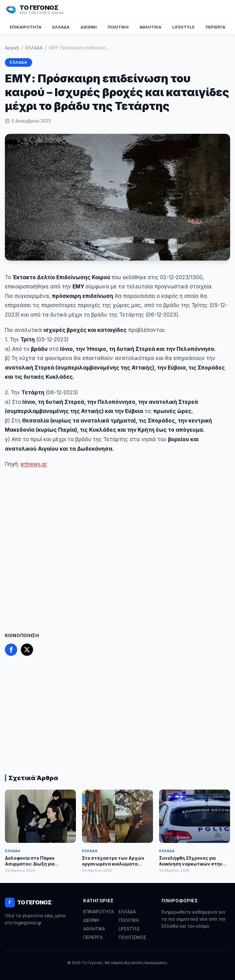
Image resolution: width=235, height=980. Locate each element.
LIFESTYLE (183, 27)
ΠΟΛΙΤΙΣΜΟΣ (132, 937)
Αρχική (12, 48)
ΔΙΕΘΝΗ (89, 27)
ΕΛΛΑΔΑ (61, 27)
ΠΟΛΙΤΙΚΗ (118, 27)
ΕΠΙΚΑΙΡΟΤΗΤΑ (26, 27)
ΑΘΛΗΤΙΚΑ (150, 27)
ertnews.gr (34, 464)
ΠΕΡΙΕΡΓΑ (215, 27)
